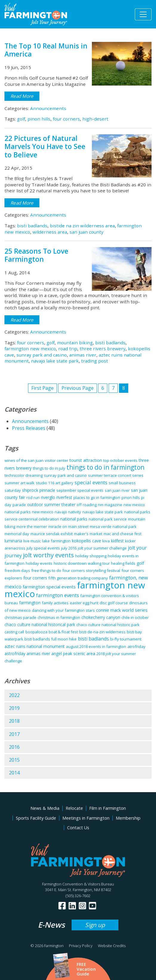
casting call (14, 632)
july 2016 (69, 548)
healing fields (123, 563)
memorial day (17, 534)
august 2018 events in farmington (96, 646)
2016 (14, 747)
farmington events (58, 595)
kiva (106, 541)
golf (21, 119)
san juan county (87, 232)
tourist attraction (86, 460)
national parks (74, 519)
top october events (120, 460)
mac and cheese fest (122, 534)
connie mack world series (122, 610)
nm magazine (110, 505)
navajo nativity (68, 512)
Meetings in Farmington (86, 818)
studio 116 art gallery (55, 483)
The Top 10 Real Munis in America (46, 50)
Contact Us (78, 828)
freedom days (17, 570)
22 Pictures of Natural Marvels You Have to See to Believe (45, 147)
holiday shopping (91, 556)
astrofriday (15, 653)
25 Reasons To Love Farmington (36, 255)
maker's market (88, 534)
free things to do (46, 570)
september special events (80, 490)
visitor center (57, 460)
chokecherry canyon (101, 617)
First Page (43, 388)
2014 (14, 773)
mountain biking (75, 343)
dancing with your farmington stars (63, 610)
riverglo (48, 497)
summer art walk (20, 483)
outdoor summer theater (51, 505)
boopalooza (36, 632)
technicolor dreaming (24, 475)
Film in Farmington (108, 808)
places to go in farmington (97, 497)
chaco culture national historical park (40, 624)
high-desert (95, 119)
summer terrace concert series (116, 475)
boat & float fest (63, 632)
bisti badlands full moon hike (51, 639)
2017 (14, 734)
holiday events (39, 563)
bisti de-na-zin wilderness (102, 632)
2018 (14, 721)
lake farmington (56, 541)
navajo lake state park (55, 361)
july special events (43, 548)
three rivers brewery (103, 349)
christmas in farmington (59, 617)
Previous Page (78, 388)
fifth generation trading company (78, 578)
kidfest (117, 541)
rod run (33, 497)
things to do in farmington (105, 467)
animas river (83, 355)
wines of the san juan (24, 460)
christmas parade (20, 617)
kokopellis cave (87, 541)
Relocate (74, 808)
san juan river (117, 490)
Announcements (48, 108)
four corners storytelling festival (91, 570)
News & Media (45, 808)
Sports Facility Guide (36, 818)
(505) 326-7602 (78, 896)
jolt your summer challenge (102, 548)
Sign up (95, 925)
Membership (128, 818)
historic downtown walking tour (82, 563)
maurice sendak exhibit (52, 534)
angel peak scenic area (73, 653)
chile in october (135, 617)
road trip (68, 349)
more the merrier (32, 526)
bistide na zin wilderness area (82, 226)
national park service (108, 519)
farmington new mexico (30, 349)
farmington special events (49, 587)
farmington (30, 603)
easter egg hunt (84, 603)
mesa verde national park (113, 526)
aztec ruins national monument (35, 646)
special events (91, 482)
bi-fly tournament (126, 639)
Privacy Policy (81, 946)
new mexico (43, 512)
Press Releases (29, 428)
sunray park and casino (42, 355)
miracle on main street (68, 526)
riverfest (64, 497)
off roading (87, 505)
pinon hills (39, 119)
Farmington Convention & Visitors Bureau (78, 884)
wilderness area (50, 232)
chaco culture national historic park (108, 625)
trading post (95, 361)
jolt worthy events (48, 555)
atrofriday (136, 646)
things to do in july (49, 468)
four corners (66, 119)
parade (19, 505)
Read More (22, 96)
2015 (14, 760)
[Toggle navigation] (143, 14)
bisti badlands (32, 226)
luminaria (13, 541)
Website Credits (112, 946)
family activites (55, 603)
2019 (14, 708)
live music (32, 541)
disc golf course (114, 603)
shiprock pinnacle (39, 490)
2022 (14, 695)
